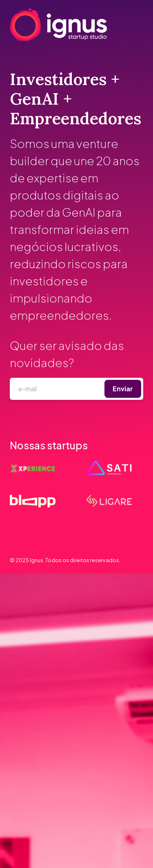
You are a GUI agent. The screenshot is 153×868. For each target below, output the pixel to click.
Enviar (123, 389)
